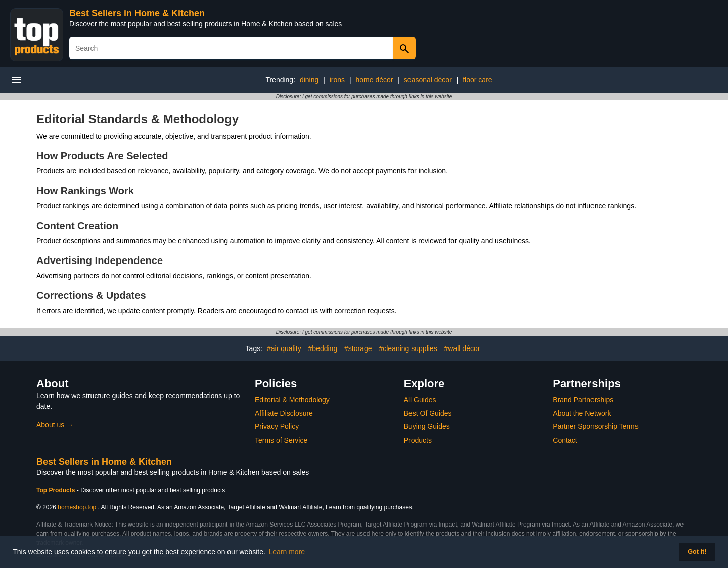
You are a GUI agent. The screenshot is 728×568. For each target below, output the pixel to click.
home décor (375, 80)
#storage (358, 348)
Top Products (57, 490)
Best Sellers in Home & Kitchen (137, 13)
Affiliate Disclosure (284, 413)
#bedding (323, 348)
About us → (55, 425)
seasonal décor (428, 80)
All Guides (420, 400)
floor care (477, 80)
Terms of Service (281, 440)
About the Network (582, 413)
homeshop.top (77, 507)
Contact (565, 440)
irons (337, 80)
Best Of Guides (428, 413)
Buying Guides (427, 426)
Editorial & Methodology (292, 400)
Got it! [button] (697, 552)
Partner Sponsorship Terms (595, 426)
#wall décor (462, 348)
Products (418, 440)
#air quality (284, 348)
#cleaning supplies (408, 348)
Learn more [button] (287, 552)
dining (309, 80)
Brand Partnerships (583, 400)
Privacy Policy (277, 426)
